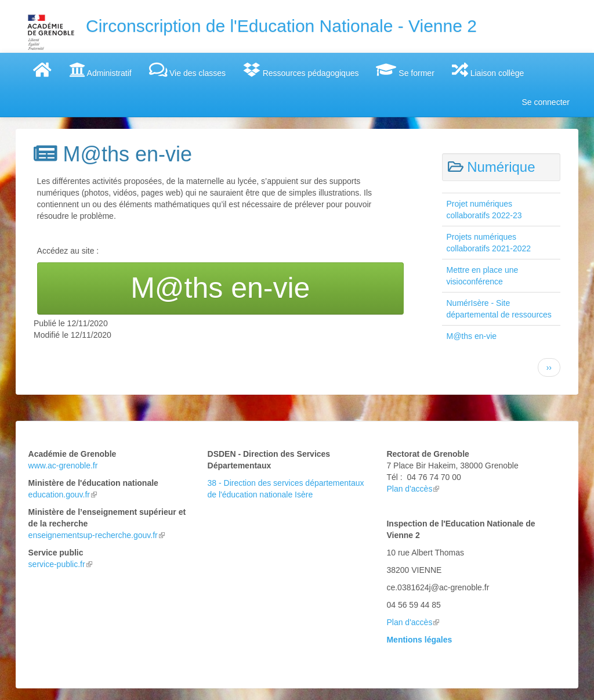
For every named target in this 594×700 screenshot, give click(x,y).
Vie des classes (187, 70)
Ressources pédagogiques (301, 70)
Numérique (501, 167)
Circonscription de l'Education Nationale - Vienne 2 (281, 26)
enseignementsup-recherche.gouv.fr (97, 535)
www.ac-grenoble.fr (63, 466)
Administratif (100, 70)
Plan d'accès (413, 489)
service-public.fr (60, 564)
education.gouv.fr (63, 495)
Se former (405, 70)
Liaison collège (488, 70)
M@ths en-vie (472, 336)
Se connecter (546, 102)
